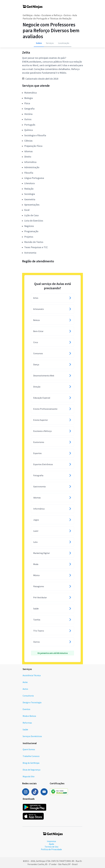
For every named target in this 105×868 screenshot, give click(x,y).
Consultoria (28, 696)
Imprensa (51, 841)
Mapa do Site (29, 776)
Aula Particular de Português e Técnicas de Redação (50, 17)
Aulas (37, 15)
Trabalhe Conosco (31, 756)
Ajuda (51, 844)
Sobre (39, 43)
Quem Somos (29, 749)
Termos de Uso (51, 847)
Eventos (26, 709)
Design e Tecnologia (32, 702)
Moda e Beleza (29, 716)
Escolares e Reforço (52, 15)
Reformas (27, 723)
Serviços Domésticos (32, 736)
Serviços (50, 43)
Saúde (25, 729)
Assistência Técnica (32, 675)
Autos (25, 689)
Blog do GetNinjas (31, 763)
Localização (64, 43)
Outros (67, 15)
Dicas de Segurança (31, 770)
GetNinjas (28, 15)
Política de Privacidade (51, 849)
